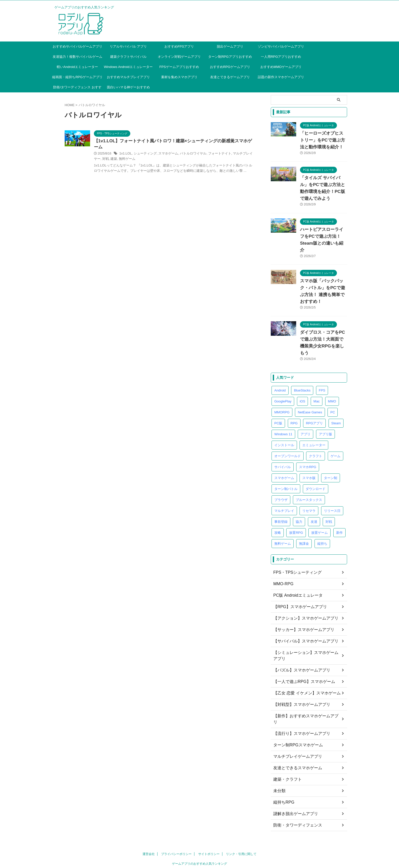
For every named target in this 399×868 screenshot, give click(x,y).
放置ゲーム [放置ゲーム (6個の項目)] (319, 505)
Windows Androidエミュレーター (128, 67)
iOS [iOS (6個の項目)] (303, 374)
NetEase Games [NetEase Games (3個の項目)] (310, 385)
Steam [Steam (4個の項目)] (336, 396)
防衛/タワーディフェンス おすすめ (77, 89)
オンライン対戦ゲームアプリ (179, 57)
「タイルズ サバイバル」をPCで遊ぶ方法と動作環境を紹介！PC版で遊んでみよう (322, 185)
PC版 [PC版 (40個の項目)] (278, 396)
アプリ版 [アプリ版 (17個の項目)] (325, 407)
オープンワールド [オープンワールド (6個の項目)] (288, 429)
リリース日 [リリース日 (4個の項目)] (332, 483)
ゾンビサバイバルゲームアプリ (281, 46)
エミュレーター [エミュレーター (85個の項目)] (314, 418)
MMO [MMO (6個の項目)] (332, 374)
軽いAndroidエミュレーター (77, 67)
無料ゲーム (169, 160)
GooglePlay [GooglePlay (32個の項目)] (283, 374)
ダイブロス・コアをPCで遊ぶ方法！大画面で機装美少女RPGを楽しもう (323, 319)
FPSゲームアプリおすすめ (179, 67)
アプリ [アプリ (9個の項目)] (305, 407)
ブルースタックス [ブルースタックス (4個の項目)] (309, 472)
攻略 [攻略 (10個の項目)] (278, 505)
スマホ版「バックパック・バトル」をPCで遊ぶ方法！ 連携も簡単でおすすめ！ (323, 274)
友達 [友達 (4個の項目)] (314, 494)
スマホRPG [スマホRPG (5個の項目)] (308, 439)
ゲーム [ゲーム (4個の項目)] (336, 429)
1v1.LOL (151, 155)
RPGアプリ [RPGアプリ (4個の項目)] (314, 396)
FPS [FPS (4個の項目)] (322, 363)
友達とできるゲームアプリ (230, 77)
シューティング (169, 155)
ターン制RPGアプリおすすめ (230, 57)
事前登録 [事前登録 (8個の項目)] (281, 494)
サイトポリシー (209, 814)
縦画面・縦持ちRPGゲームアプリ (77, 77)
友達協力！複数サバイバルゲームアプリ (77, 58)
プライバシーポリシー (176, 814)
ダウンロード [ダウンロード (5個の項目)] (316, 461)
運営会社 (149, 814)
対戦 (149, 160)
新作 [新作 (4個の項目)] (339, 505)
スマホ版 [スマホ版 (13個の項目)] (309, 450)
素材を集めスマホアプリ (179, 77)
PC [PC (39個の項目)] (333, 385)
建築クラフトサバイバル (128, 57)
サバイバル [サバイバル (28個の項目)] (283, 439)
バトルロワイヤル (213, 155)
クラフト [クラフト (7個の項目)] (316, 429)
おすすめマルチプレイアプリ (128, 77)
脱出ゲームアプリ (230, 46)
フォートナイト (238, 155)
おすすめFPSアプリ (179, 46)
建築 (156, 160)
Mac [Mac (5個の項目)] (317, 374)
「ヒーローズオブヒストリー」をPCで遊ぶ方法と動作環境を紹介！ (322, 140)
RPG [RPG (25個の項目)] (294, 396)
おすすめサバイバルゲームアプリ (77, 46)
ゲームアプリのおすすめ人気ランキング (199, 824)
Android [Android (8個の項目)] (280, 363)
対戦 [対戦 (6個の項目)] (329, 494)
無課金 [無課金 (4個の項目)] (304, 516)
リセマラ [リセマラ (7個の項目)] (309, 483)
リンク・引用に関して (241, 814)
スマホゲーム (190, 155)
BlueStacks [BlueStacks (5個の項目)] (302, 363)
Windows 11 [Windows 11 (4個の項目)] (283, 407)
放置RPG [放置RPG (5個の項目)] (296, 505)
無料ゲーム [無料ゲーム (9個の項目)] (283, 516)
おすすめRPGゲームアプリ (230, 67)
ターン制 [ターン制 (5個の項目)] (331, 450)
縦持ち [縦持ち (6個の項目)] (322, 516)
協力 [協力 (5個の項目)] (299, 494)
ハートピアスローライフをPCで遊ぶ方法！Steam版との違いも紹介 (322, 230)
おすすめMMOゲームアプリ (281, 67)
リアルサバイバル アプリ (128, 46)
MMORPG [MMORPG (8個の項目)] (282, 385)
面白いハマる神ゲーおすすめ (128, 87)
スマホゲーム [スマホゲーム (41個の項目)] (284, 450)
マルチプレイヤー (132, 160)
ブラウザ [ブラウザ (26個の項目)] (281, 472)
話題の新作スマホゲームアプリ (281, 77)
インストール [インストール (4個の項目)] (284, 418)
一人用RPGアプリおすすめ (281, 57)
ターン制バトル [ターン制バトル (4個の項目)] (286, 461)
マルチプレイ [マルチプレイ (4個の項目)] (284, 483)
